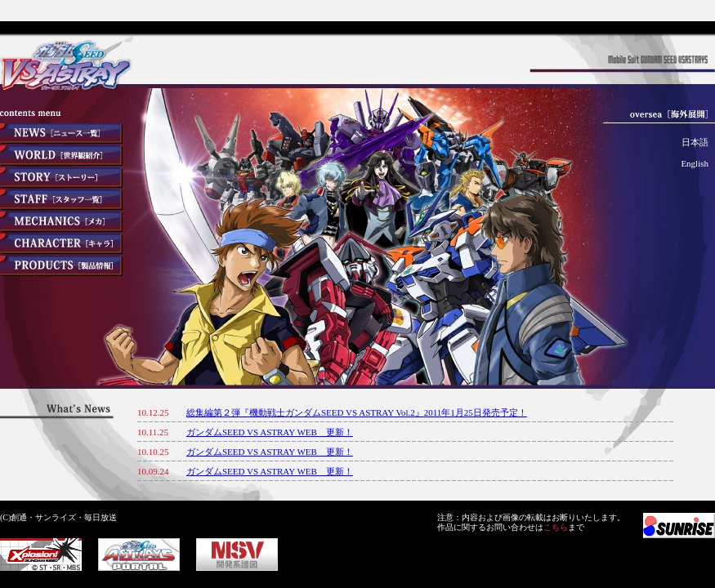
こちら (556, 527)
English (695, 163)
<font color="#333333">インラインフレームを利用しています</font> (426, 443)
